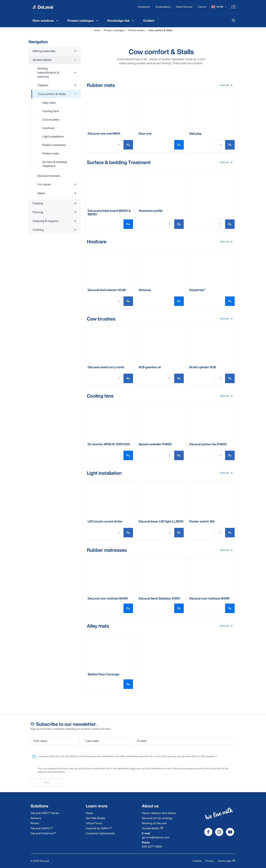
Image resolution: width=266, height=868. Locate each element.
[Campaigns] (144, 7)
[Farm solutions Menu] (57, 20)
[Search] (233, 20)
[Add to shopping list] (128, 145)
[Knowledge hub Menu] (133, 20)
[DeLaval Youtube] (230, 832)
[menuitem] (46, 20)
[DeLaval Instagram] (219, 832)
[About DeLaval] (184, 7)
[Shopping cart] (233, 7)
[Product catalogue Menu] (97, 20)
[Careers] (202, 7)
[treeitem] (56, 130)
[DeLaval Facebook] (208, 832)
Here (133, 768)
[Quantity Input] (119, 145)
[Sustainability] (163, 7)
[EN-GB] (219, 7)
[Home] (43, 7)
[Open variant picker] (179, 145)
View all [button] (228, 85)
